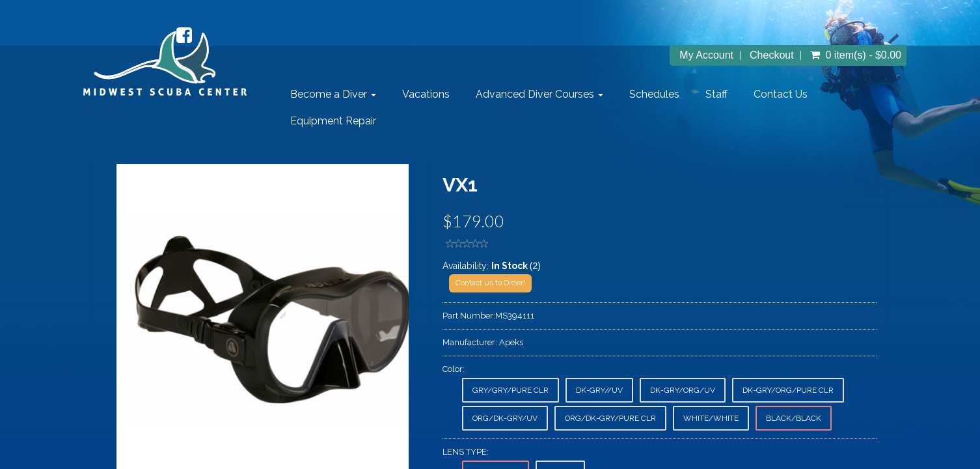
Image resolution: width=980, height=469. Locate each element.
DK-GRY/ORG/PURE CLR (788, 390)
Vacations (426, 94)
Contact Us (781, 94)
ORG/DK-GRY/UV (505, 418)
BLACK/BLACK (794, 418)
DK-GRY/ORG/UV (683, 390)
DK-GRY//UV (599, 390)
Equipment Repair (333, 121)
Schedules (654, 94)
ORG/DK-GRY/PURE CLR (610, 418)
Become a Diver (333, 94)
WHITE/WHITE (711, 418)
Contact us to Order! (490, 283)
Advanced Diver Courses (539, 94)
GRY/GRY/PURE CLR (510, 390)
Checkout (772, 55)
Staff (716, 94)
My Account (706, 55)
